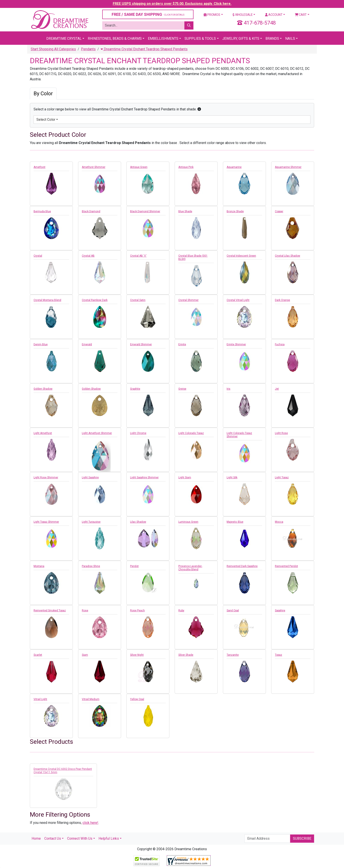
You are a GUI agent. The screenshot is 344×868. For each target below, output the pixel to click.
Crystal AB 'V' (138, 256)
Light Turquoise (91, 522)
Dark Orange (282, 300)
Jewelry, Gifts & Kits (241, 39)
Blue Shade (185, 211)
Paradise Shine (91, 566)
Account (274, 15)
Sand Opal (233, 610)
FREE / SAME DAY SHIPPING (148, 14)
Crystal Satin (138, 300)
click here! (90, 823)
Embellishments (163, 39)
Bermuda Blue (42, 211)
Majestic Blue (235, 522)
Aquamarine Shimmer (288, 167)
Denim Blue (41, 344)
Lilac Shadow (138, 522)
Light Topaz (282, 477)
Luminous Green (188, 522)
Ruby (181, 610)
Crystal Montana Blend (47, 300)
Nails (290, 39)
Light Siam (185, 477)
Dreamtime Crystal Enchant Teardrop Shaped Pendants (144, 49)
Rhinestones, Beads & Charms (115, 39)
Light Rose (281, 433)
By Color (43, 94)
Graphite (135, 389)
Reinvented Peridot (286, 566)
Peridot (134, 566)
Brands (272, 39)
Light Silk (232, 477)
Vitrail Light (40, 699)
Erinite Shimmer (236, 344)
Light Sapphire (90, 477)
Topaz (279, 655)
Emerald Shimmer (141, 344)
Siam (85, 655)
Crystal (38, 256)
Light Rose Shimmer (46, 477)
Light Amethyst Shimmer (97, 433)
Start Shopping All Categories (53, 49)
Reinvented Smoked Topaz (50, 610)
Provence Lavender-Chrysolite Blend (190, 568)
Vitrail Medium (91, 699)
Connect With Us (80, 838)
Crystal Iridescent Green (241, 256)
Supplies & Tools (200, 39)
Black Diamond (91, 211)
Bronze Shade (235, 211)
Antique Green (139, 167)
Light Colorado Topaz (191, 433)
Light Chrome (138, 433)
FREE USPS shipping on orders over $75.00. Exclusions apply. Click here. (172, 4)
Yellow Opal (137, 699)
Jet (277, 389)
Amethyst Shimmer (94, 167)
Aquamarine (234, 167)
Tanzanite (233, 655)
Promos (212, 15)
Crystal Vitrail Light (238, 300)
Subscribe (302, 838)
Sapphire (280, 610)
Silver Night (137, 655)
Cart (301, 15)
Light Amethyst (43, 433)
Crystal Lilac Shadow (288, 256)
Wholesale (243, 15)
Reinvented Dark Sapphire (242, 566)
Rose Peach (137, 610)
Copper (279, 211)
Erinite (182, 344)
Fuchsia (280, 344)
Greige (182, 389)
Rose (85, 610)
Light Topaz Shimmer (46, 522)
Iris (228, 389)
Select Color (46, 120)
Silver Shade (186, 655)
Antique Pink (186, 167)
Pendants (88, 49)
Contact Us (53, 838)
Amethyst (39, 167)
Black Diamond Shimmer (145, 211)
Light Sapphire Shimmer (144, 477)
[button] (199, 109)
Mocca (279, 522)
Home (36, 838)
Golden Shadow (43, 389)
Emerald (87, 344)
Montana (39, 566)
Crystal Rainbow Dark (95, 300)
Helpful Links (109, 838)
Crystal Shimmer (188, 300)
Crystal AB (88, 256)
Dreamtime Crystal (64, 39)
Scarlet (38, 655)
